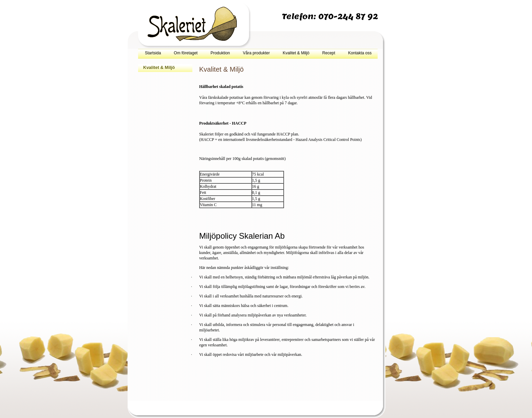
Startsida (153, 53)
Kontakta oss (360, 53)
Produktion (220, 53)
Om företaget (186, 53)
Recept (329, 53)
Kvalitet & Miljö (296, 53)
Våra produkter (256, 53)
